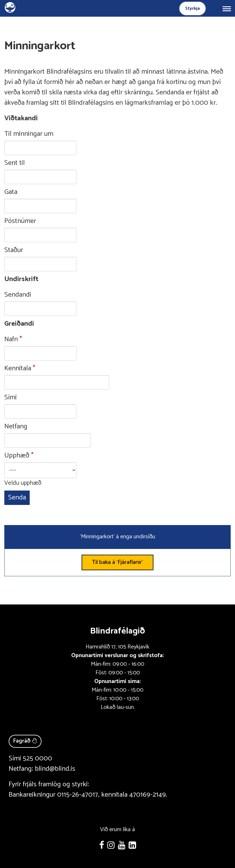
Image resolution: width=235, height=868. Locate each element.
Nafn (11, 339)
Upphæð (17, 456)
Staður (14, 250)
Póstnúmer (20, 221)
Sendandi (18, 295)
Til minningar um (29, 134)
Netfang (16, 427)
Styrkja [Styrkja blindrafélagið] (192, 8)
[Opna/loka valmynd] (227, 8)
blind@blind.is (55, 769)
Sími (11, 398)
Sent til (15, 163)
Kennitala (18, 369)
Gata (11, 192)
